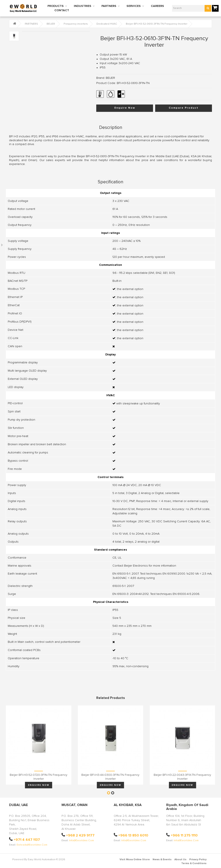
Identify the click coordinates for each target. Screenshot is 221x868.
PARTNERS (109, 6)
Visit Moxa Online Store (135, 860)
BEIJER (51, 24)
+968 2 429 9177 (80, 835)
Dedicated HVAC (107, 24)
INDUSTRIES (83, 6)
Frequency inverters (76, 24)
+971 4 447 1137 (27, 840)
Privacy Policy (198, 860)
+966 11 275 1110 (184, 835)
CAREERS (157, 6)
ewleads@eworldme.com (32, 845)
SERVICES (134, 6)
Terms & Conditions (194, 863)
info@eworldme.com (81, 841)
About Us (180, 860)
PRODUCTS (56, 6)
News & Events (162, 860)
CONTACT (62, 10)
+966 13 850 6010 (133, 835)
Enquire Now (125, 108)
